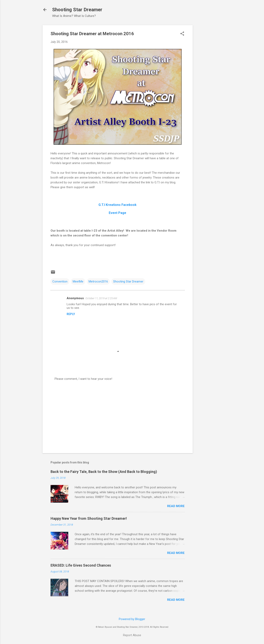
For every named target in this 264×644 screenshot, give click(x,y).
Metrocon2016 (98, 281)
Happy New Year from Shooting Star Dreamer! (89, 518)
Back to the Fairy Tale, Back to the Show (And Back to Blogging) (104, 472)
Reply (71, 314)
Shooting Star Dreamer (77, 10)
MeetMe (78, 281)
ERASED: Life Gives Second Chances (81, 565)
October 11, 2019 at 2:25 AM (101, 298)
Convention (60, 281)
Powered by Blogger (132, 619)
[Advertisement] (209, 85)
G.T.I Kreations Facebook (118, 205)
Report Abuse (132, 635)
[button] (182, 34)
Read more (176, 506)
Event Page (118, 213)
